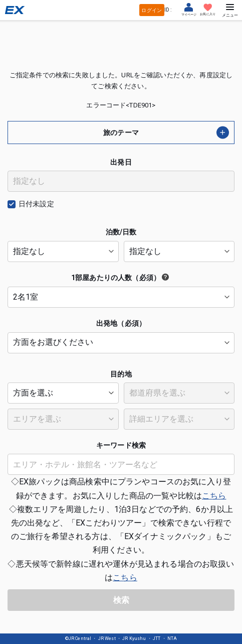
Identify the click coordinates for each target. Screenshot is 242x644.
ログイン (152, 10)
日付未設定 (36, 204)
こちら (214, 496)
